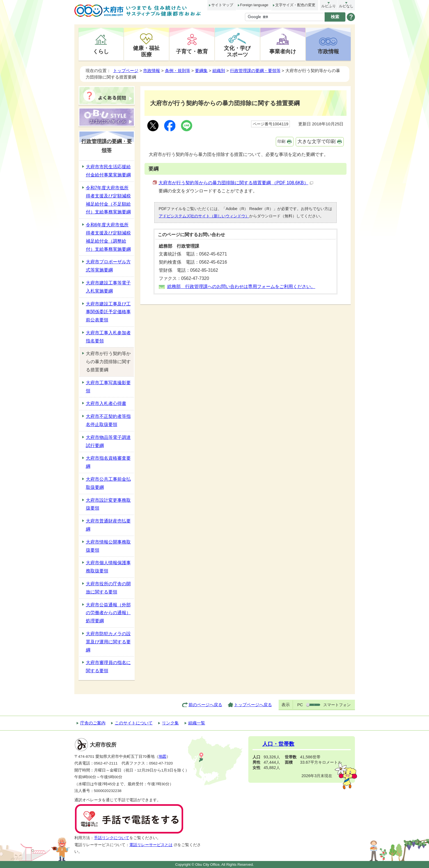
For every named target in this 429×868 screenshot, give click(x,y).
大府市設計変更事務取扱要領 (108, 504)
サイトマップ (222, 5)
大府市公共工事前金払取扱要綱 (108, 483)
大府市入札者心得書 (106, 403)
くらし (101, 51)
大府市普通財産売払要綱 (108, 525)
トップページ (126, 71)
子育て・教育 (192, 51)
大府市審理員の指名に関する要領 (108, 667)
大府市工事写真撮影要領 (108, 387)
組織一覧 (197, 723)
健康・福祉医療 (146, 51)
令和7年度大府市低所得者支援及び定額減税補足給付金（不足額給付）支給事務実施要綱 (108, 200)
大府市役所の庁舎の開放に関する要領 (108, 588)
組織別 (219, 71)
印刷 (281, 141)
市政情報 (328, 51)
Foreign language (254, 5)
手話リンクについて (112, 838)
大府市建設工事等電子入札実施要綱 (108, 287)
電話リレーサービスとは (153, 845)
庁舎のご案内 (93, 723)
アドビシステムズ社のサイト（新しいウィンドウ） (204, 216)
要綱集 (201, 71)
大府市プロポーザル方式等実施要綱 (108, 266)
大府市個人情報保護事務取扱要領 (108, 567)
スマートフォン (337, 705)
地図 (162, 757)
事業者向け (283, 51)
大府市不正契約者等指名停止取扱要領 (108, 420)
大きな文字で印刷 (316, 141)
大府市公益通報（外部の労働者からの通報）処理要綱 (108, 613)
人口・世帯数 (278, 744)
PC (300, 705)
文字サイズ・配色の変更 (295, 5)
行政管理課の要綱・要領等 (255, 71)
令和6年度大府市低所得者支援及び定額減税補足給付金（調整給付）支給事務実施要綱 (108, 237)
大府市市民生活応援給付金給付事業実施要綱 (108, 171)
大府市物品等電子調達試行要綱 (108, 441)
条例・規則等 (178, 71)
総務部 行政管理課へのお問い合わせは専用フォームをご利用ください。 (241, 286)
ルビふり (329, 6)
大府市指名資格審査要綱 (108, 462)
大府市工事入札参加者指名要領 (108, 337)
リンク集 (170, 723)
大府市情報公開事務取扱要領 (108, 546)
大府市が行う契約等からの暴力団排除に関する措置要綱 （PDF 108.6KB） (236, 183)
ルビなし (346, 6)
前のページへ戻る (205, 705)
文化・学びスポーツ (237, 51)
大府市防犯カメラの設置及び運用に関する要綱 (108, 642)
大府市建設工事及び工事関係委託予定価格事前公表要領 (108, 312)
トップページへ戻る (253, 705)
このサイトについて (134, 723)
